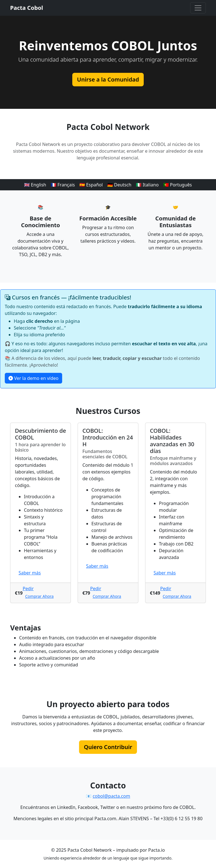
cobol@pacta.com (111, 796)
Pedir (28, 589)
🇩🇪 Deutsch (119, 185)
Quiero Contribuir (108, 747)
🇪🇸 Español (91, 185)
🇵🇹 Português (177, 185)
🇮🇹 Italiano (147, 185)
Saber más (30, 573)
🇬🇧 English (35, 185)
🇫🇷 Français (63, 185)
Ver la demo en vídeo (33, 378)
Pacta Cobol (27, 8)
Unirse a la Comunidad (108, 79)
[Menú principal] (198, 8)
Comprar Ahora (39, 596)
